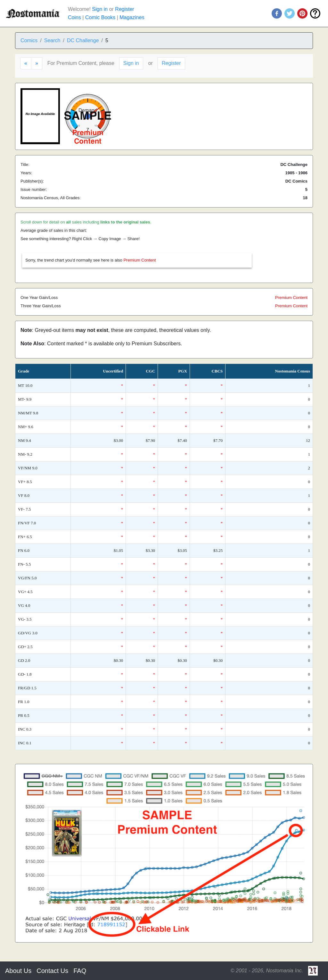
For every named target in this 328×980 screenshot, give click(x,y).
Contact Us (52, 971)
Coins (74, 17)
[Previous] (26, 63)
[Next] (37, 63)
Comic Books (100, 17)
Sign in (100, 9)
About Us (18, 971)
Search (52, 40)
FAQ (80, 971)
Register (125, 9)
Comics (29, 40)
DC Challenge (83, 40)
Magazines (132, 17)
